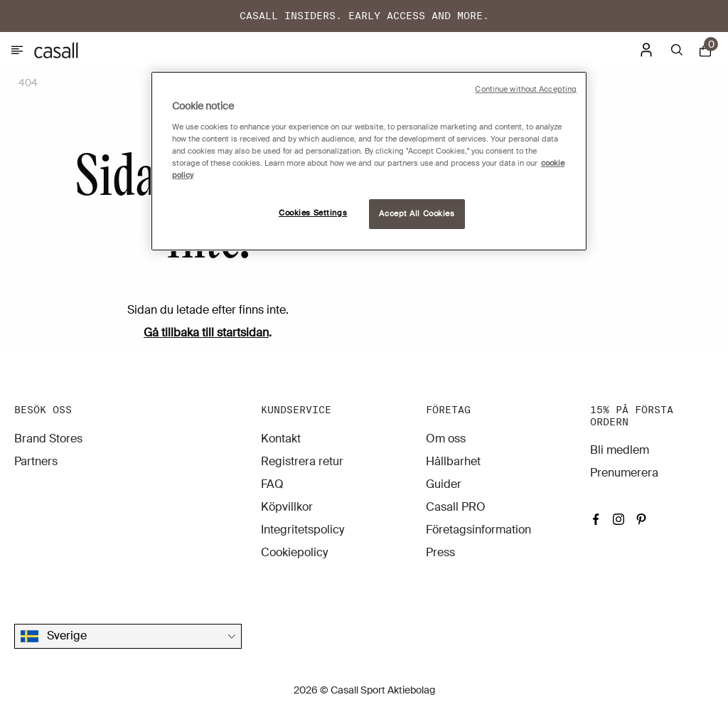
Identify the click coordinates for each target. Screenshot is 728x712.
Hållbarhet (453, 461)
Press (440, 552)
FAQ (272, 484)
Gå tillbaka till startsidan (206, 333)
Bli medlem (620, 450)
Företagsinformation (478, 530)
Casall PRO (456, 507)
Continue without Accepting (526, 89)
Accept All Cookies (417, 214)
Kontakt (281, 439)
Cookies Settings (313, 213)
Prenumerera (624, 473)
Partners (36, 461)
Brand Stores (48, 439)
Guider (444, 484)
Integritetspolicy (303, 530)
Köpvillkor (287, 507)
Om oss (446, 439)
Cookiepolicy (294, 552)
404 (28, 83)
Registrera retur (302, 461)
